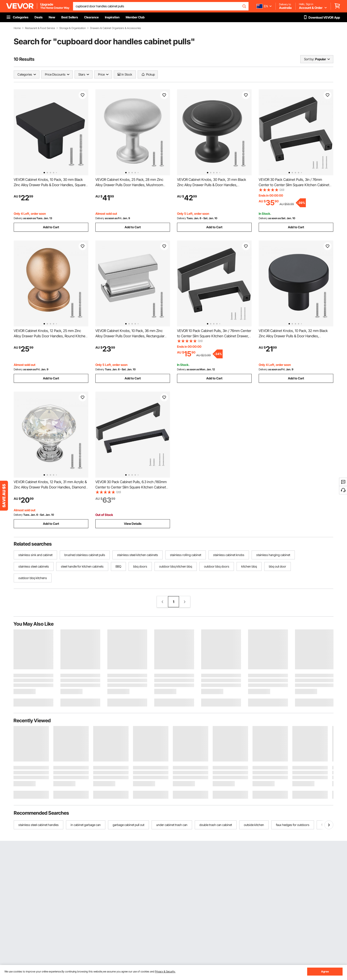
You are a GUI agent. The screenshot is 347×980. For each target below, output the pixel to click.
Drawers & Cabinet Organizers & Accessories (116, 28)
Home (17, 28)
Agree (325, 971)
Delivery (18, 218)
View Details (133, 524)
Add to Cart (51, 227)
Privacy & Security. (165, 971)
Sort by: (309, 59)
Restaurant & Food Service (40, 28)
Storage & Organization (72, 28)
